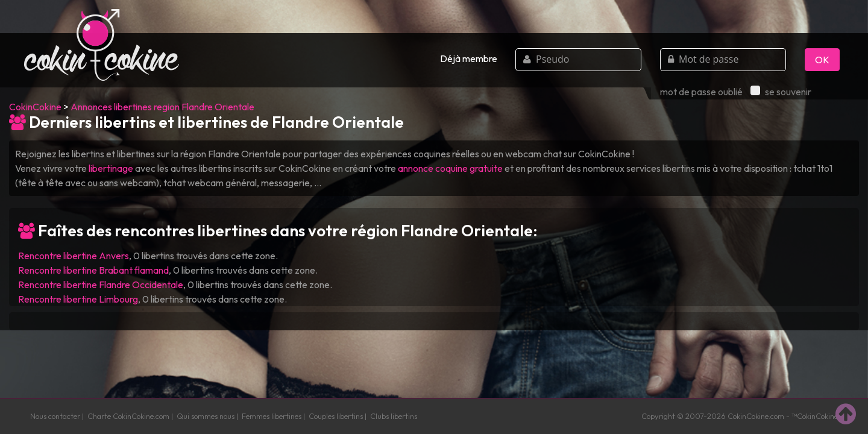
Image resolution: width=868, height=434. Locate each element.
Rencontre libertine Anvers (74, 256)
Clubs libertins (394, 416)
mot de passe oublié (701, 92)
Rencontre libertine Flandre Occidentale (101, 285)
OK (822, 60)
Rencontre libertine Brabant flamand (93, 270)
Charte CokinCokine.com (128, 416)
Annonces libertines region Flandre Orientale (162, 107)
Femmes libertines (272, 416)
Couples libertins (336, 416)
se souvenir (781, 92)
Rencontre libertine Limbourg (78, 299)
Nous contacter (55, 416)
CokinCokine (35, 107)
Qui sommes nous (206, 416)
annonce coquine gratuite (450, 168)
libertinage (111, 168)
